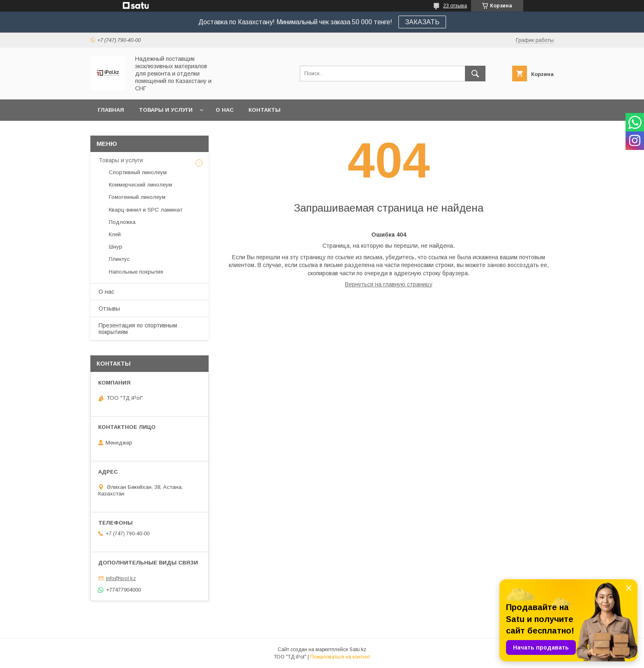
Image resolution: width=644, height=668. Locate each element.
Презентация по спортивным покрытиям (138, 329)
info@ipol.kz (121, 578)
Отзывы (109, 309)
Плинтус (119, 259)
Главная (111, 110)
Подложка (122, 222)
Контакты (264, 110)
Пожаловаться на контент (340, 657)
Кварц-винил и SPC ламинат (146, 210)
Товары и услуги (166, 110)
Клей (115, 234)
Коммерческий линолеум (140, 185)
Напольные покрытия (136, 272)
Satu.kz (358, 650)
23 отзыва (455, 6)
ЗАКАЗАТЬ (422, 22)
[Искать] (475, 74)
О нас (225, 110)
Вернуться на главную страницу (389, 284)
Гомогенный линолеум (137, 197)
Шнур (116, 247)
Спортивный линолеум (138, 172)
